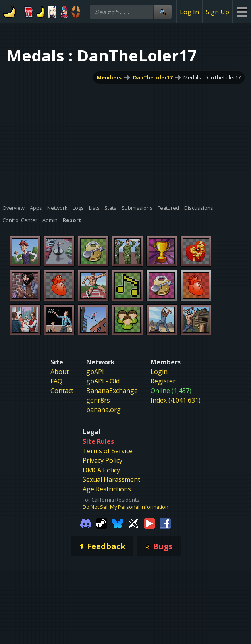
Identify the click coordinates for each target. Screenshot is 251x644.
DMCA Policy (101, 470)
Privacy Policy (102, 460)
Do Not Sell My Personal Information (125, 507)
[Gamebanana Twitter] (133, 523)
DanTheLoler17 (153, 77)
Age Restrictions (107, 489)
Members (109, 77)
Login (159, 372)
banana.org (103, 410)
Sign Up (217, 12)
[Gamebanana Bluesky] (118, 523)
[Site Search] (162, 12)
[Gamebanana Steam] (102, 523)
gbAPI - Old (103, 381)
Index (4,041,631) (176, 400)
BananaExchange (112, 391)
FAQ (56, 381)
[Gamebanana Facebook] (165, 523)
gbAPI (95, 372)
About (60, 372)
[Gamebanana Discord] (86, 523)
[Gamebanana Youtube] (149, 523)
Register (163, 381)
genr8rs (98, 400)
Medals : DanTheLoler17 (212, 77)
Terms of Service (108, 451)
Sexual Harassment (111, 479)
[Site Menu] (242, 12)
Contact (62, 391)
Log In (189, 12)
